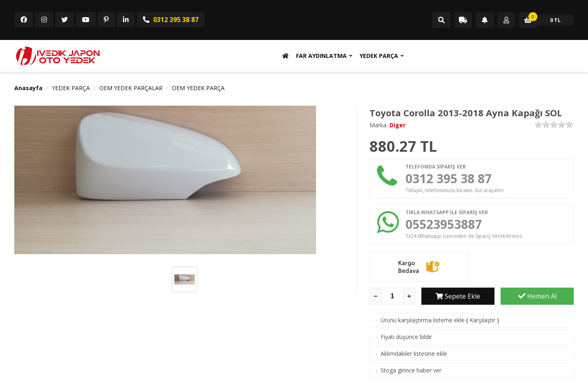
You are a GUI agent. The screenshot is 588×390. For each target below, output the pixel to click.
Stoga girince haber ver (411, 370)
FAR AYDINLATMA (321, 56)
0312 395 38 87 (171, 20)
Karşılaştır (482, 320)
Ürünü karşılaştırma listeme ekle (423, 320)
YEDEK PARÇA (379, 56)
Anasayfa (28, 88)
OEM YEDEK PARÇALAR (131, 88)
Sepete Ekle (458, 296)
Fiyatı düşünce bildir (406, 337)
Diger (398, 125)
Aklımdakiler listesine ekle (414, 353)
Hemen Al (537, 296)
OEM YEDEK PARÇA (198, 88)
